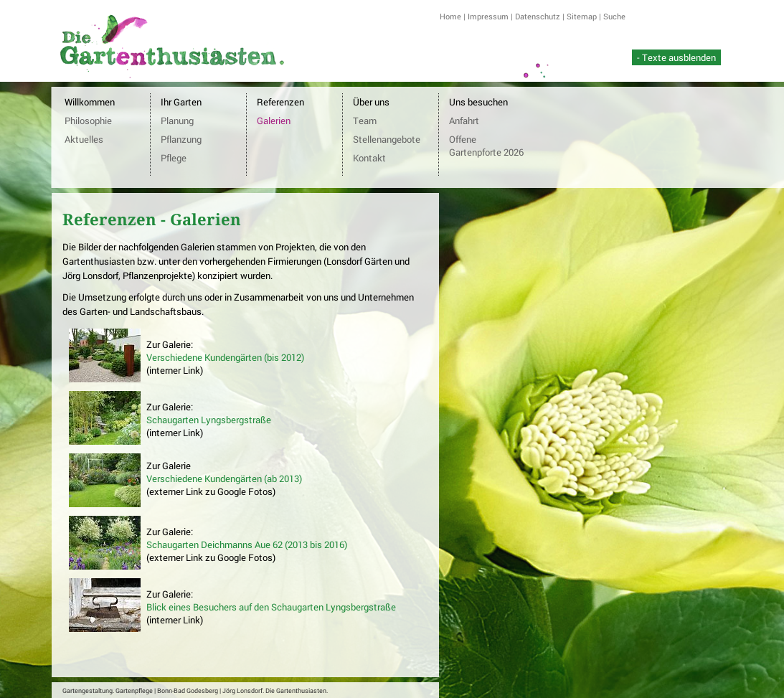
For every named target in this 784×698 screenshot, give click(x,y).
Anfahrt (464, 121)
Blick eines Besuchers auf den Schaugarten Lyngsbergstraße (271, 607)
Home (450, 16)
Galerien (274, 121)
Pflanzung (181, 139)
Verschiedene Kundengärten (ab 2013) (224, 478)
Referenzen (280, 102)
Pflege (174, 158)
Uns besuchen (478, 102)
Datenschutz (538, 16)
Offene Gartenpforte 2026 (486, 146)
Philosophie (88, 121)
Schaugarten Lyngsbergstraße (209, 420)
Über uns (371, 102)
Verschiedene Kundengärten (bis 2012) (225, 357)
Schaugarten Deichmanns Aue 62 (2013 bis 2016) (247, 544)
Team (365, 121)
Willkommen (90, 102)
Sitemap (582, 16)
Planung (177, 121)
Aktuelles (84, 139)
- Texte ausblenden (676, 57)
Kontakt (369, 158)
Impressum (488, 16)
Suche (614, 16)
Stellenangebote (387, 139)
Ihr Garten (181, 102)
